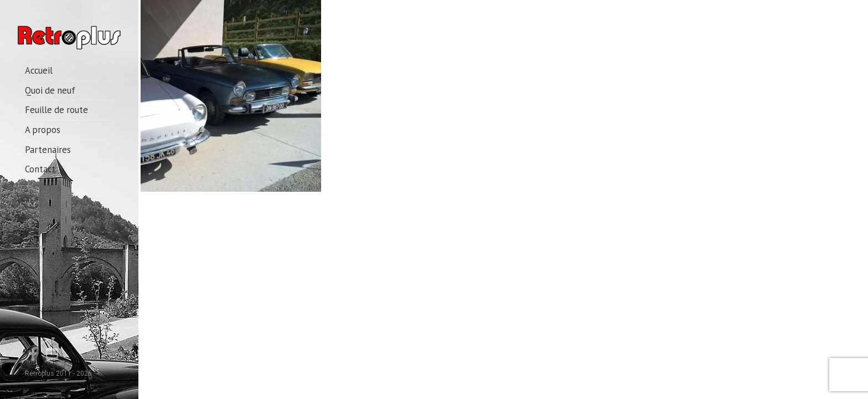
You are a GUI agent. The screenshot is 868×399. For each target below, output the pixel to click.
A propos (43, 130)
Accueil (39, 70)
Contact (40, 169)
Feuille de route (56, 110)
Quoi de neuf (50, 90)
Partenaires (48, 150)
